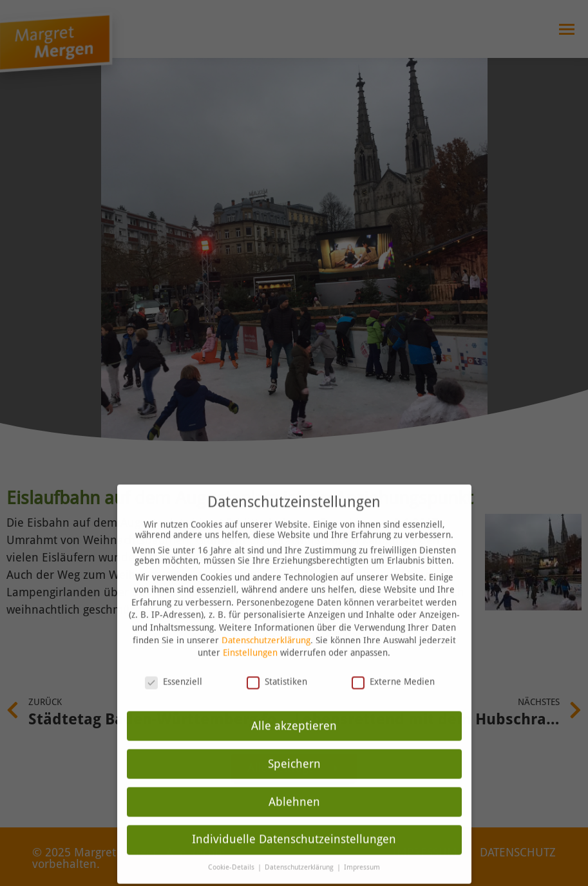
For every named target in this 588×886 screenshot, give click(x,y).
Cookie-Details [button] (232, 846)
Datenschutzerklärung (266, 619)
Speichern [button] (294, 742)
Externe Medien (393, 660)
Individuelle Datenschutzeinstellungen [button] (294, 818)
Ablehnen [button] (294, 780)
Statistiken (277, 660)
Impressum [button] (362, 846)
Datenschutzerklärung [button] (300, 846)
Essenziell (174, 660)
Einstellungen (250, 631)
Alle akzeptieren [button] (294, 704)
